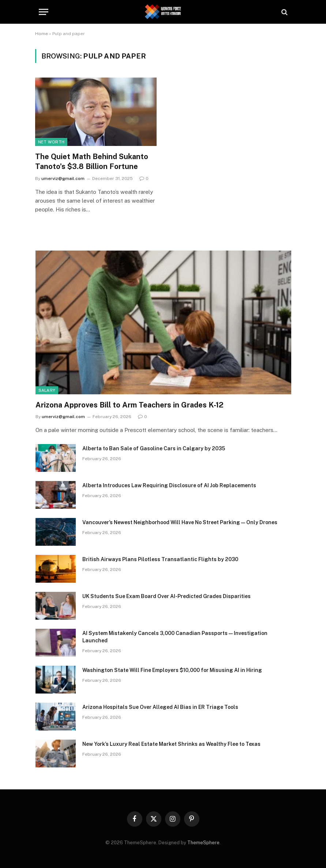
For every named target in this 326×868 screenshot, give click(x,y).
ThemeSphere (203, 843)
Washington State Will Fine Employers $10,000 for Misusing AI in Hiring (172, 670)
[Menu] (44, 12)
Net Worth (51, 142)
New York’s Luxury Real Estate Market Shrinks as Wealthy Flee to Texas (171, 744)
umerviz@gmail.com (63, 179)
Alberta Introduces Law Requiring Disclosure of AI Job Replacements (169, 485)
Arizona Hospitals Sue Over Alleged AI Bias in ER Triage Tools (160, 707)
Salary (47, 390)
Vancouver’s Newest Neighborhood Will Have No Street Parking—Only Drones (180, 522)
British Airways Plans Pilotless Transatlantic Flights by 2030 (160, 559)
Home (42, 34)
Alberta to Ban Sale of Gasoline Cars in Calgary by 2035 (154, 448)
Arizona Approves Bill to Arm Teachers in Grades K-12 (130, 405)
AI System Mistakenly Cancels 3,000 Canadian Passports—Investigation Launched (175, 637)
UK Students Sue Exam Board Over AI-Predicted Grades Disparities (166, 596)
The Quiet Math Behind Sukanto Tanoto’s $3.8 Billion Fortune (92, 161)
